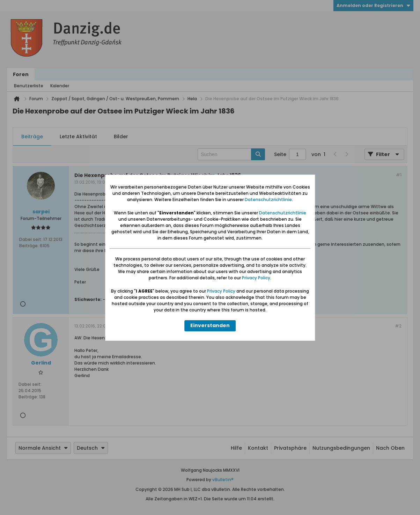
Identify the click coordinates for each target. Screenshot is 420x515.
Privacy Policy (256, 278)
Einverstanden (210, 325)
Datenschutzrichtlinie (268, 200)
